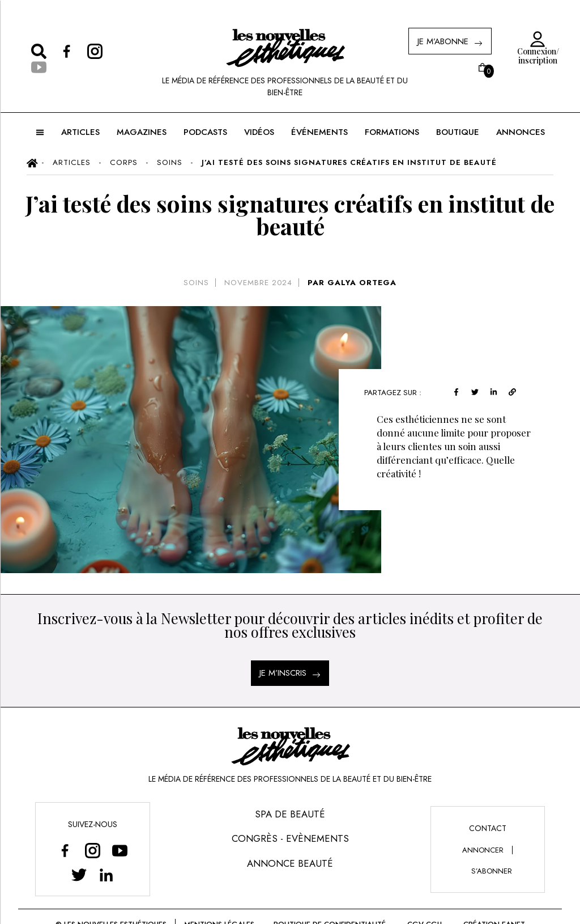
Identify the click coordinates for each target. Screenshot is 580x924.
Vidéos (259, 132)
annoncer (483, 850)
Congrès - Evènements (290, 838)
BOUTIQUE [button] (458, 132)
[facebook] (456, 391)
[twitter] (475, 391)
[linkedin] (494, 391)
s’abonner (492, 871)
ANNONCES (521, 132)
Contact (488, 828)
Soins (196, 283)
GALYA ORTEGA (362, 283)
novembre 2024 (258, 283)
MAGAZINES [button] (142, 132)
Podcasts (205, 132)
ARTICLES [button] (80, 132)
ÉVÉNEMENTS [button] (319, 132)
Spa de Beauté (290, 814)
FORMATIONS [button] (392, 132)
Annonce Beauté (290, 863)
